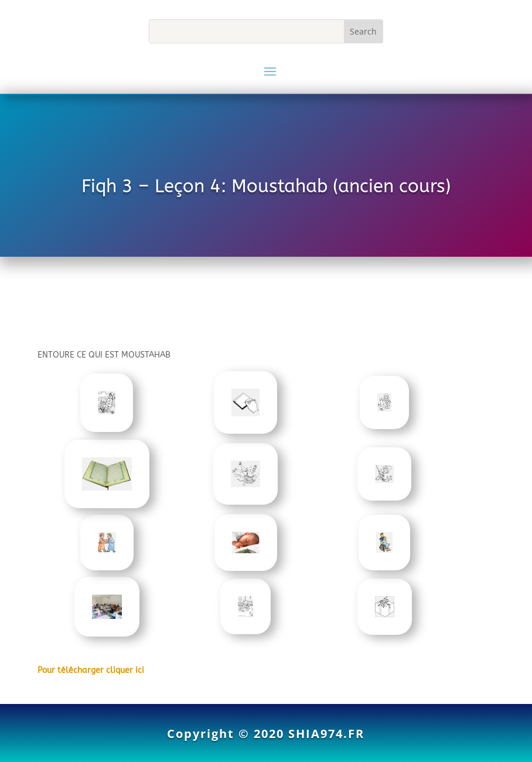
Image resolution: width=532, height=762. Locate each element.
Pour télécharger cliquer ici (91, 670)
